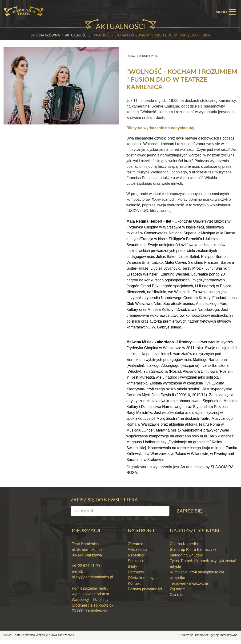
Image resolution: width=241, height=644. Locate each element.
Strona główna (45, 35)
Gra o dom (179, 599)
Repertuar (136, 559)
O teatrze (136, 548)
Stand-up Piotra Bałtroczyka (193, 554)
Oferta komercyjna (143, 582)
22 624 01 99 (88, 570)
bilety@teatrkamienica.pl (92, 581)
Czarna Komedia (184, 548)
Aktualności (76, 35)
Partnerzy (136, 576)
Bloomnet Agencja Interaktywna (216, 639)
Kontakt (134, 588)
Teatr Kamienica (24, 639)
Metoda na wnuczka (187, 559)
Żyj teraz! (178, 593)
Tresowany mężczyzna (189, 588)
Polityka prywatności (145, 593)
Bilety (132, 571)
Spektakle (136, 565)
